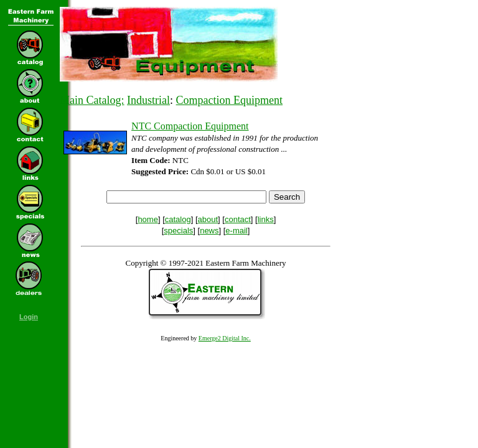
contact (238, 219)
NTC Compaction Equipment (190, 126)
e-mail (236, 231)
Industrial (148, 100)
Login (29, 317)
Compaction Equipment (229, 100)
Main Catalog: (92, 100)
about (208, 219)
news (209, 231)
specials (178, 231)
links (266, 219)
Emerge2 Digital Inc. (225, 338)
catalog (178, 219)
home (148, 219)
